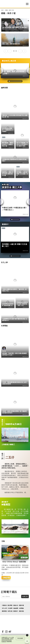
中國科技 (4, 605)
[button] (9, 81)
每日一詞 (2, 456)
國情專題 (4, 611)
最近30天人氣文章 (9, 61)
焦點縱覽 (16, 608)
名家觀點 (4, 326)
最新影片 (5, 224)
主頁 (2, 10)
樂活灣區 (10, 605)
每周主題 (5, 185)
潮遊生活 (16, 605)
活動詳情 (6, 578)
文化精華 (10, 608)
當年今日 (2, 422)
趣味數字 (5, 502)
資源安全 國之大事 (12, 187)
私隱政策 (4, 642)
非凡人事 (4, 262)
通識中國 (21, 605)
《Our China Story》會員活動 (14, 562)
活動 (3, 541)
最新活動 (21, 611)
